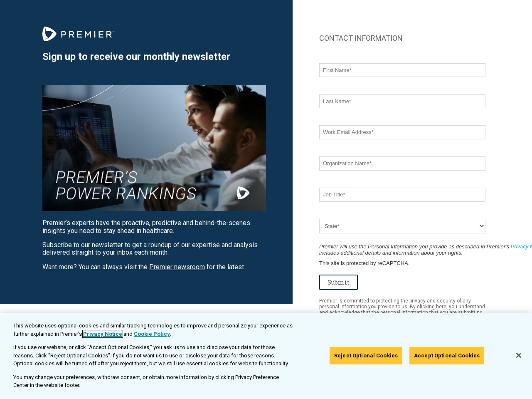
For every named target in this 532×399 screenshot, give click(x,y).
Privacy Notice (103, 334)
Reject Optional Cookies (366, 356)
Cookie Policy (152, 334)
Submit (339, 282)
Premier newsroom (177, 267)
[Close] (519, 355)
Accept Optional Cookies (447, 356)
